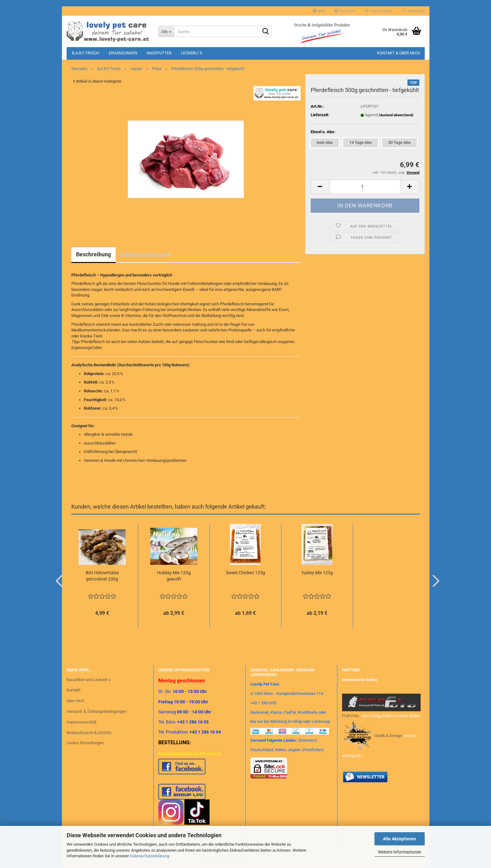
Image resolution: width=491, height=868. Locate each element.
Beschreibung (93, 254)
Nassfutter (159, 53)
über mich (75, 701)
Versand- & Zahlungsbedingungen (97, 711)
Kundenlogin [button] (379, 11)
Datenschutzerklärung (149, 856)
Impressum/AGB (82, 722)
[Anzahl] (365, 187)
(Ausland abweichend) (396, 115)
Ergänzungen (123, 53)
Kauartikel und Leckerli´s (89, 680)
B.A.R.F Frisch (86, 53)
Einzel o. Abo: (323, 132)
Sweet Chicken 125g (245, 573)
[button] (345, 11)
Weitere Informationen (400, 852)
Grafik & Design (388, 736)
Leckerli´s (192, 53)
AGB (319, 11)
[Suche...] (166, 31)
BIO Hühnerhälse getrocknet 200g (102, 576)
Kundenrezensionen (146, 254)
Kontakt (74, 690)
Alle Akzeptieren (399, 839)
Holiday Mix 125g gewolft (174, 576)
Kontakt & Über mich (398, 53)
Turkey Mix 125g (317, 573)
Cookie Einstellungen (85, 743)
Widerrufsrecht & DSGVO (89, 733)
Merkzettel (413, 11)
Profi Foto (351, 716)
